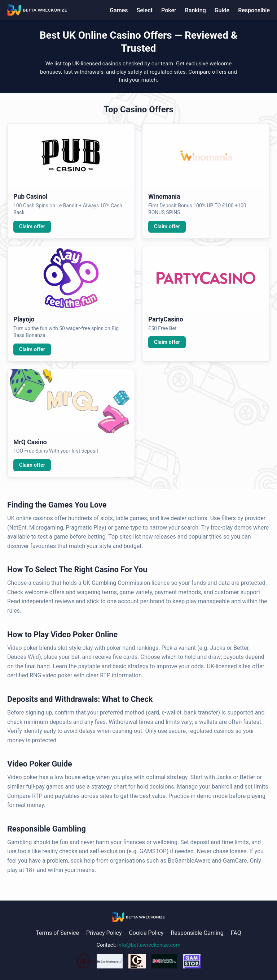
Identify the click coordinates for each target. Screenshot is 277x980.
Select (144, 10)
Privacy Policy (104, 933)
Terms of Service (57, 933)
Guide (222, 10)
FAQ (236, 933)
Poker (169, 10)
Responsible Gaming (197, 933)
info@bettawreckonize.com (149, 945)
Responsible (254, 10)
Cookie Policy (146, 933)
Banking (195, 10)
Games (119, 10)
